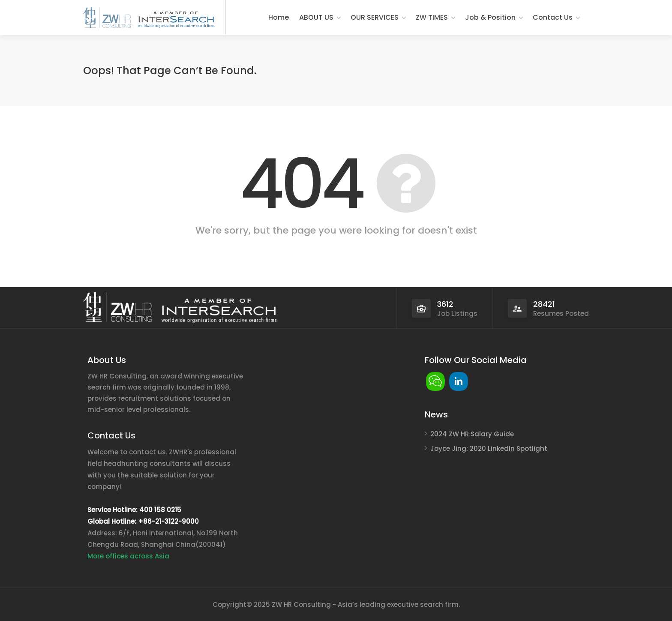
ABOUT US (316, 17)
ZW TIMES (432, 17)
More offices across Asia (128, 556)
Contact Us (553, 17)
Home (279, 17)
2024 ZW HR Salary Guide (472, 434)
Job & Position (490, 17)
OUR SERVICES (375, 17)
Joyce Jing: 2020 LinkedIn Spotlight (489, 448)
